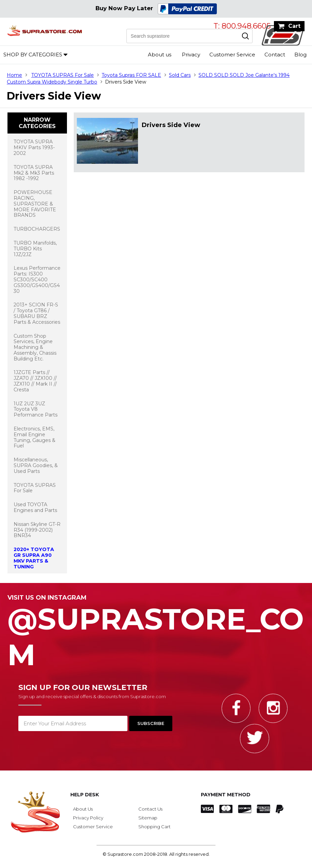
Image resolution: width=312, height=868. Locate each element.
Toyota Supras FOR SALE (131, 75)
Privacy (191, 55)
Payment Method (226, 795)
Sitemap (148, 818)
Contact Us (150, 809)
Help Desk (85, 795)
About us (160, 55)
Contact (275, 55)
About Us (83, 809)
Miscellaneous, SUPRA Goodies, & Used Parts (36, 465)
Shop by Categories (33, 55)
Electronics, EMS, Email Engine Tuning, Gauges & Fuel (34, 437)
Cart (294, 26)
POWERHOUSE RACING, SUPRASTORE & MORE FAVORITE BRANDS (35, 204)
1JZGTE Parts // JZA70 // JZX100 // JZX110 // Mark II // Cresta (35, 381)
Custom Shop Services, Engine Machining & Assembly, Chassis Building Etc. (35, 347)
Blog (300, 55)
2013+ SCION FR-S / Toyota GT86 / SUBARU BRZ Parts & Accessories (37, 313)
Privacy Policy (88, 818)
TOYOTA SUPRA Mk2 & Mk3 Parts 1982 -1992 (34, 173)
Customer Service (232, 55)
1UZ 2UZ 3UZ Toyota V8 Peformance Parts (36, 409)
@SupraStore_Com (156, 633)
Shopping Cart (154, 827)
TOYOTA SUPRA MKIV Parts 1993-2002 (34, 147)
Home (14, 75)
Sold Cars (180, 75)
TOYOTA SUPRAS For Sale (63, 75)
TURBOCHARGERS (37, 229)
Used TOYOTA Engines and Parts (35, 507)
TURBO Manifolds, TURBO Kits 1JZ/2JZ (35, 249)
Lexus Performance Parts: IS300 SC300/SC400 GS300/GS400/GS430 (37, 279)
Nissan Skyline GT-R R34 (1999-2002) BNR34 (37, 530)
